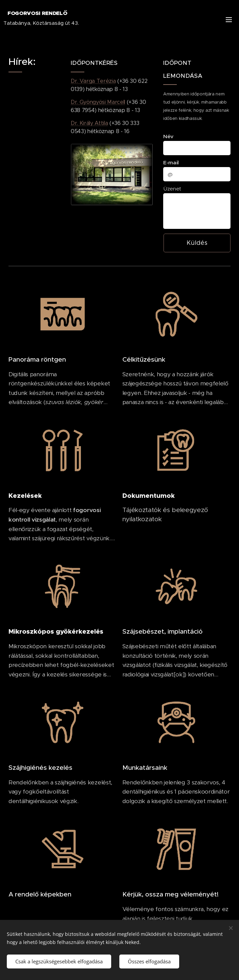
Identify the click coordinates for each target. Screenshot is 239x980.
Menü (229, 20)
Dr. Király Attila (89, 123)
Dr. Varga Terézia (93, 81)
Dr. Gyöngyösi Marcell (98, 102)
